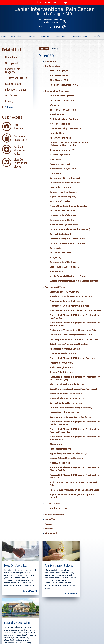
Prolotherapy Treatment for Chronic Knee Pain (73, 330)
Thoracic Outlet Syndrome (63, 110)
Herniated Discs (58, 133)
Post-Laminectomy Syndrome (64, 119)
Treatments (45, 37)
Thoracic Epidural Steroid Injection (67, 385)
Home (4, 38)
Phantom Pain (56, 160)
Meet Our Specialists (15, 562)
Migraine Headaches (60, 124)
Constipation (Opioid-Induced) (65, 178)
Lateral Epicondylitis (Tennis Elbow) (67, 239)
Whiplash (54, 105)
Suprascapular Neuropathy (63, 197)
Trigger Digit (56, 258)
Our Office (98, 37)
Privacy (49, 524)
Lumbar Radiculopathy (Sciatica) (66, 129)
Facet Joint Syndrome (61, 188)
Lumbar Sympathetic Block (63, 354)
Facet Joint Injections (60, 449)
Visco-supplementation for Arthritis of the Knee (74, 340)
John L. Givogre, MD (60, 71)
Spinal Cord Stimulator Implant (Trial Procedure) (73, 389)
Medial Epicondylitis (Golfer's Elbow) (68, 276)
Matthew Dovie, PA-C (60, 76)
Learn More (24, 593)
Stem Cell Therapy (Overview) (65, 292)
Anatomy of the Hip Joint (62, 101)
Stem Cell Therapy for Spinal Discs (67, 399)
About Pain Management (62, 96)
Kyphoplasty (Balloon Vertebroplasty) (69, 454)
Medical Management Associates (65, 639)
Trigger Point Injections (61, 372)
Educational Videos (80, 36)
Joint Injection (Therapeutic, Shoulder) (69, 344)
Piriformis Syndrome (60, 155)
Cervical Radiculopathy (61, 234)
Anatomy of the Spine (61, 253)
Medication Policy (59, 509)
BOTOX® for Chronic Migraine (65, 413)
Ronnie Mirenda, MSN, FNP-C (64, 85)
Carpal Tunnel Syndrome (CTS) (65, 267)
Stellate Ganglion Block (61, 368)
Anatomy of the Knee (60, 138)
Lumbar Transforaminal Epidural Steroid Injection (74, 281)
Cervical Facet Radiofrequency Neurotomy (71, 408)
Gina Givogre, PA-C (59, 80)
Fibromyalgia (56, 174)
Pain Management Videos (49, 564)
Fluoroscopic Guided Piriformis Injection (70, 306)
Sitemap (49, 529)
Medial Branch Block (60, 463)
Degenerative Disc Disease (63, 192)
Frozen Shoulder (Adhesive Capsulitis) (69, 206)
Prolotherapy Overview (61, 363)
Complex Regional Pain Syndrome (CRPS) (70, 230)
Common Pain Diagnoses (57, 91)
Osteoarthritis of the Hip (62, 220)
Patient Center (60, 36)
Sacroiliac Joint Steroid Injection (66, 394)
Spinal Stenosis (57, 115)
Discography (56, 444)
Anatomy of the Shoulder (62, 211)
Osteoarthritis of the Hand (63, 262)
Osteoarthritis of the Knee (63, 216)
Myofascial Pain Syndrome (63, 169)
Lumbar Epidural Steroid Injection (66, 458)
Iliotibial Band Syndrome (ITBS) (65, 225)
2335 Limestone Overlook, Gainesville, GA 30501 (37, 632)
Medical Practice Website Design (38, 639)
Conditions (31, 38)
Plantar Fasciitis (58, 272)
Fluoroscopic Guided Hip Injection (66, 301)
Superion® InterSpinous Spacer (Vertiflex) (71, 417)
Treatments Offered (55, 287)
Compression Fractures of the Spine (67, 244)
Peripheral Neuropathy (61, 164)
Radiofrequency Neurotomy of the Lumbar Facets (74, 490)
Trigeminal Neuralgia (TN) (62, 150)
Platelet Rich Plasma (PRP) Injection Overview (72, 358)
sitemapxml (51, 534)
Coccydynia (55, 248)
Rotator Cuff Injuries (60, 202)
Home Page (51, 62)
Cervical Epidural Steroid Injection (67, 403)
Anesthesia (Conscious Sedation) (66, 349)
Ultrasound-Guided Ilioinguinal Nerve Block (71, 335)
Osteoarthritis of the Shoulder (65, 183)
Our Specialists (16, 36)
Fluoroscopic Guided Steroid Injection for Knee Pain (75, 311)
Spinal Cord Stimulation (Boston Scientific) (71, 297)
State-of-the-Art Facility (86, 562)
